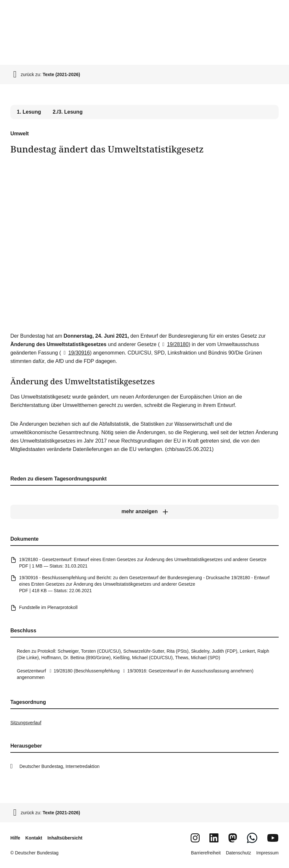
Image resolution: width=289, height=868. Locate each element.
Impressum (267, 853)
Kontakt (34, 838)
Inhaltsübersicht (65, 838)
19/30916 (76, 353)
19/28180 (174, 344)
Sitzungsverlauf (26, 723)
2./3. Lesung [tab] (68, 112)
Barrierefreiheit (206, 853)
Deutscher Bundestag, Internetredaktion (60, 766)
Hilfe (15, 838)
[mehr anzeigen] (144, 512)
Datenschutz (239, 853)
